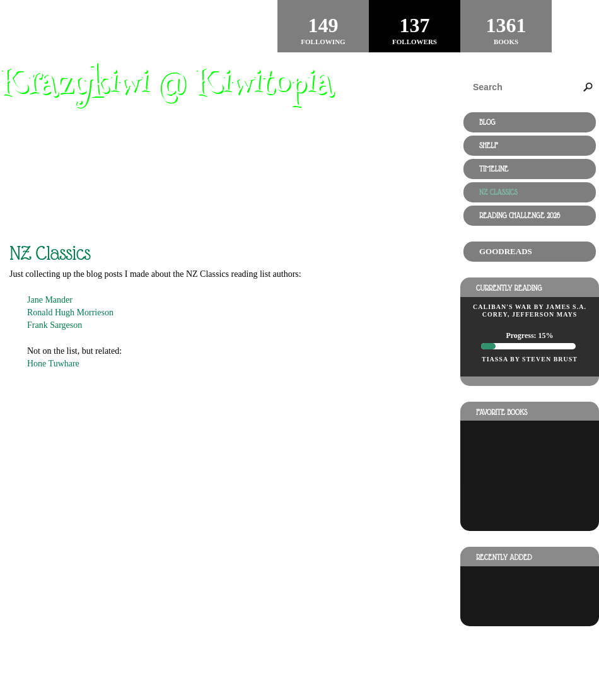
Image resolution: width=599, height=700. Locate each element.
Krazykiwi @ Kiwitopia (166, 85)
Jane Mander (50, 300)
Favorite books (502, 412)
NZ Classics (498, 192)
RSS (129, 649)
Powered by (58, 663)
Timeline (494, 169)
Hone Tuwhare (53, 364)
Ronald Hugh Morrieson (70, 312)
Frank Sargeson (55, 325)
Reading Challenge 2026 (520, 216)
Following (323, 26)
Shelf (489, 146)
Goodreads (506, 251)
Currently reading (509, 288)
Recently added (504, 557)
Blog (487, 122)
